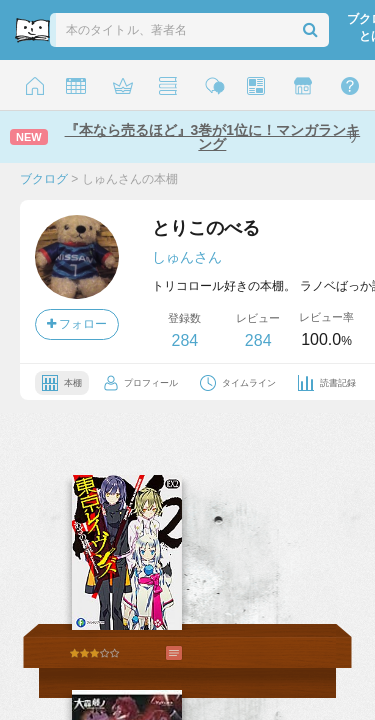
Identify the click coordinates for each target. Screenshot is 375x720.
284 (184, 340)
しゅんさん (187, 257)
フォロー (77, 324)
